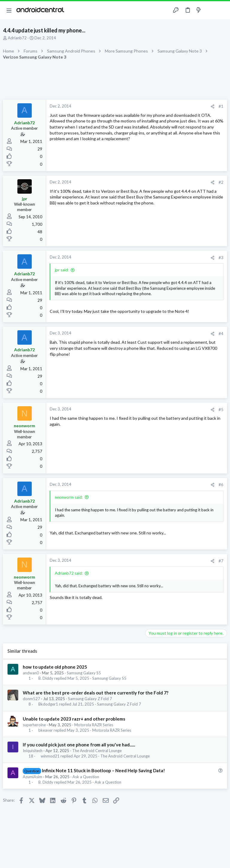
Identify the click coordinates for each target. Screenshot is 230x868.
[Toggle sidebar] (210, 10)
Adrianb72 (17, 38)
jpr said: (62, 270)
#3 (221, 258)
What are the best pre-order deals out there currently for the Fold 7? (96, 693)
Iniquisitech (33, 751)
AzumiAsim (32, 777)
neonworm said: (69, 497)
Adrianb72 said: (69, 573)
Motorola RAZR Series (94, 725)
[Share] (212, 106)
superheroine (34, 725)
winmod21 (50, 756)
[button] (9, 10)
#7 (221, 561)
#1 (221, 106)
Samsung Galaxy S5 (84, 673)
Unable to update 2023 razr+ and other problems (74, 719)
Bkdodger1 (48, 704)
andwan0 (31, 673)
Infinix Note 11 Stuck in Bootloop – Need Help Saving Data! (103, 770)
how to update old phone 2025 (55, 667)
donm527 (31, 699)
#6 (221, 485)
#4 (221, 334)
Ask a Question (86, 777)
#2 (221, 182)
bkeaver (46, 730)
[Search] (222, 10)
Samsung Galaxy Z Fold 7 (90, 699)
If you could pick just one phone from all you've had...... (79, 745)
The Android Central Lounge (97, 751)
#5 (221, 410)
